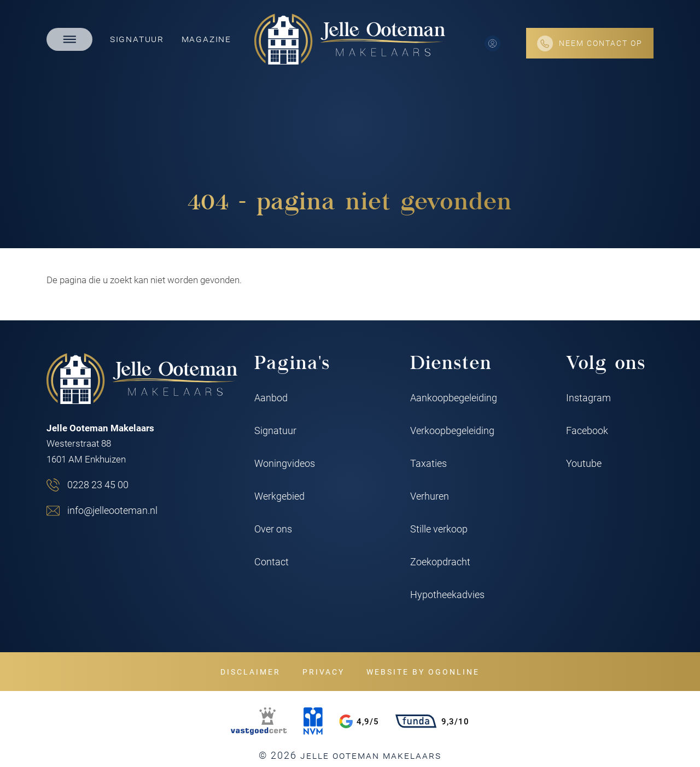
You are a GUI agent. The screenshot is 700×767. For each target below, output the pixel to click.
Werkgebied (279, 496)
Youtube (584, 463)
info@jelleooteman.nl (112, 510)
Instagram (588, 397)
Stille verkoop (439, 529)
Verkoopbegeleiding (452, 430)
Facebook (587, 430)
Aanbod (271, 397)
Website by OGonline (423, 672)
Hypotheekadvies (447, 594)
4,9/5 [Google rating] (359, 721)
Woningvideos (285, 463)
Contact (272, 561)
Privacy (323, 672)
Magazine (206, 38)
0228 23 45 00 (98, 484)
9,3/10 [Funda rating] (432, 721)
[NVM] (313, 721)
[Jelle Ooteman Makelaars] (350, 39)
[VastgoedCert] (259, 721)
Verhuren (430, 496)
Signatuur (137, 38)
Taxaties (428, 463)
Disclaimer (250, 672)
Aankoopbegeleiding (454, 397)
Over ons (273, 529)
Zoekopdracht (440, 561)
